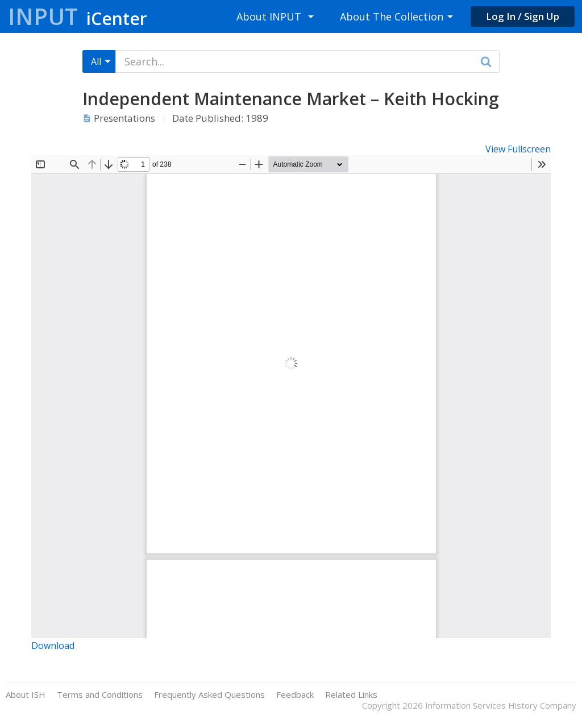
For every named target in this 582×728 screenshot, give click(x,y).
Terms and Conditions (100, 695)
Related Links (351, 695)
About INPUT (269, 16)
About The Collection (392, 16)
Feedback (295, 695)
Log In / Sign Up (523, 16)
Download (53, 646)
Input (78, 16)
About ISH (26, 695)
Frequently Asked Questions (209, 695)
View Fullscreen (518, 149)
